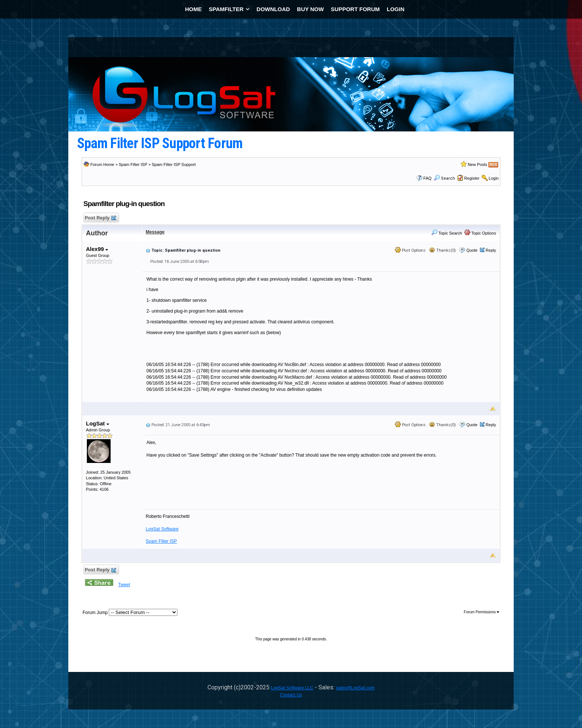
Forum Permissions (482, 612)
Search (444, 178)
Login (494, 178)
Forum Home (102, 164)
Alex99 (97, 249)
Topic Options (480, 233)
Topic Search (447, 233)
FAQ (428, 178)
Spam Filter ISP (133, 164)
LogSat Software (162, 529)
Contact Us (291, 695)
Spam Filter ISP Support (174, 164)
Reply (491, 250)
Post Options (410, 250)
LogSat (98, 423)
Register (472, 178)
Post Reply (100, 218)
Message (155, 232)
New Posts (478, 164)
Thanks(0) (442, 250)
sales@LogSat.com (355, 688)
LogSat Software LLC (292, 688)
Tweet (124, 585)
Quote (472, 250)
